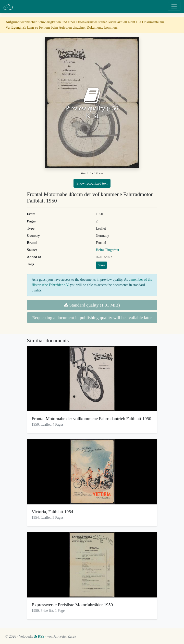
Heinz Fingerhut (108, 250)
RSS (39, 636)
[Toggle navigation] (174, 6)
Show (102, 265)
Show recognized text (92, 183)
